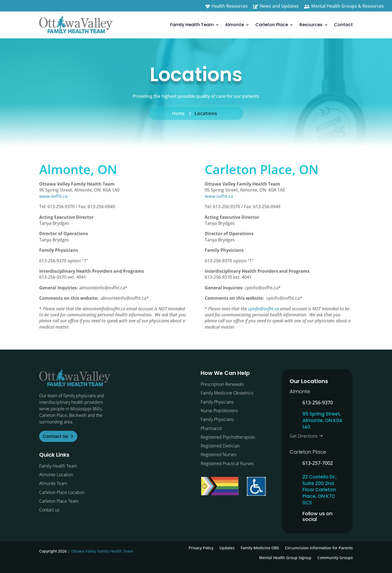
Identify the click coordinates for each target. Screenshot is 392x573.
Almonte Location (56, 475)
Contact (343, 25)
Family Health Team (192, 25)
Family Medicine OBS (260, 548)
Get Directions (304, 436)
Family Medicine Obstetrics (227, 393)
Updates (227, 548)
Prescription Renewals (222, 384)
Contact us (49, 510)
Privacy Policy (201, 548)
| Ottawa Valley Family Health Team (100, 551)
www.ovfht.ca (53, 196)
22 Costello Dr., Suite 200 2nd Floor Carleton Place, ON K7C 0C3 (320, 490)
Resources (311, 25)
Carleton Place (272, 25)
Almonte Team (53, 483)
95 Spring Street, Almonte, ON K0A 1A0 (322, 420)
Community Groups (335, 558)
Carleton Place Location (62, 492)
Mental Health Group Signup (285, 558)
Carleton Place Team (59, 501)
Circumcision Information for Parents (319, 548)
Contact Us (55, 436)
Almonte (235, 25)
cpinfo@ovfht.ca (264, 309)
